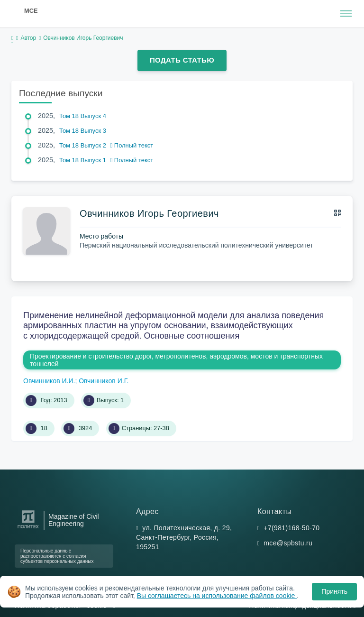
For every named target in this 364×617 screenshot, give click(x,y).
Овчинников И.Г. (104, 381)
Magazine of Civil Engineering (74, 520)
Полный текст (132, 145)
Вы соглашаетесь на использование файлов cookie (217, 596)
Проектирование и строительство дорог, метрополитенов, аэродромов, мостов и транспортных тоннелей (176, 360)
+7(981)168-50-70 (291, 528)
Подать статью (182, 60)
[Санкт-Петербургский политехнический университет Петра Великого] (28, 529)
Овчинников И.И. (49, 381)
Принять (334, 591)
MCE (31, 11)
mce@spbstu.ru (288, 543)
